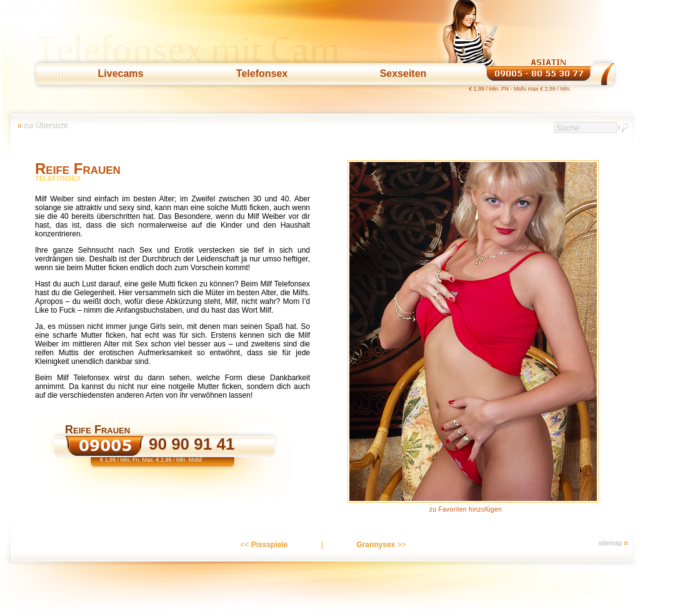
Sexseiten (403, 73)
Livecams (121, 73)
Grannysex (376, 545)
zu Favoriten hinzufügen (466, 509)
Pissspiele (270, 545)
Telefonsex (262, 73)
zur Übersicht (45, 126)
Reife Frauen (78, 169)
